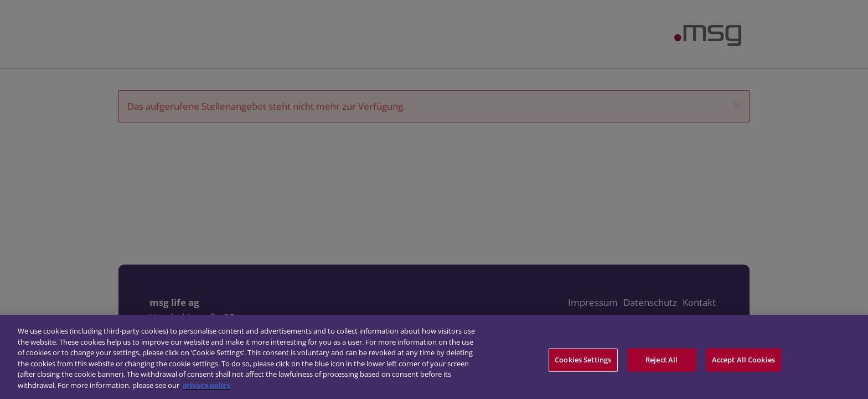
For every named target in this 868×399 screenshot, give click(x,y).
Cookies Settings (583, 362)
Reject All (662, 362)
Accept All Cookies (743, 362)
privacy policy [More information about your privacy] (206, 387)
